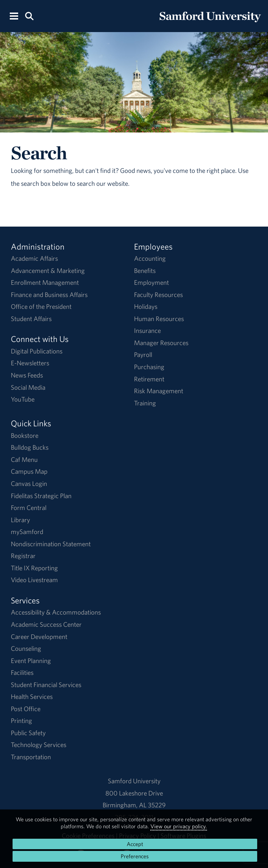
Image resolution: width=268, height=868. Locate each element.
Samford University (134, 781)
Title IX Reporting (34, 568)
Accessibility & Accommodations (56, 612)
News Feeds (27, 375)
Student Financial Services (46, 685)
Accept (135, 844)
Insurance (147, 330)
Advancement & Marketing (48, 271)
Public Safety (28, 733)
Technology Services (39, 745)
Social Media (28, 387)
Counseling (26, 648)
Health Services (32, 696)
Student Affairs (31, 319)
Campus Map (29, 471)
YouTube (23, 399)
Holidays (146, 306)
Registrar (23, 556)
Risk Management (159, 391)
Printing (21, 721)
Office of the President (41, 306)
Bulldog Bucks (30, 447)
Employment (151, 282)
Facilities (22, 672)
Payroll (143, 355)
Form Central (29, 508)
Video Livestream (34, 580)
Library (20, 520)
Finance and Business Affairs (49, 295)
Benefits (145, 271)
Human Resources (159, 319)
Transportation (31, 757)
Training (145, 403)
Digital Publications (37, 351)
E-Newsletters (30, 363)
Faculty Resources (158, 295)
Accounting (150, 258)
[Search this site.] (29, 16)
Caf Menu (24, 459)
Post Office (26, 709)
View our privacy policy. (179, 826)
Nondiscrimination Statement (51, 544)
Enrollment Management (45, 282)
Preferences (135, 856)
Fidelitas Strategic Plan (41, 496)
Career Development (39, 637)
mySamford (27, 532)
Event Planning (31, 661)
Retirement (149, 379)
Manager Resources (161, 343)
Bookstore (25, 435)
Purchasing (149, 367)
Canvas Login (29, 484)
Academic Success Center (46, 624)
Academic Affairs (34, 258)
